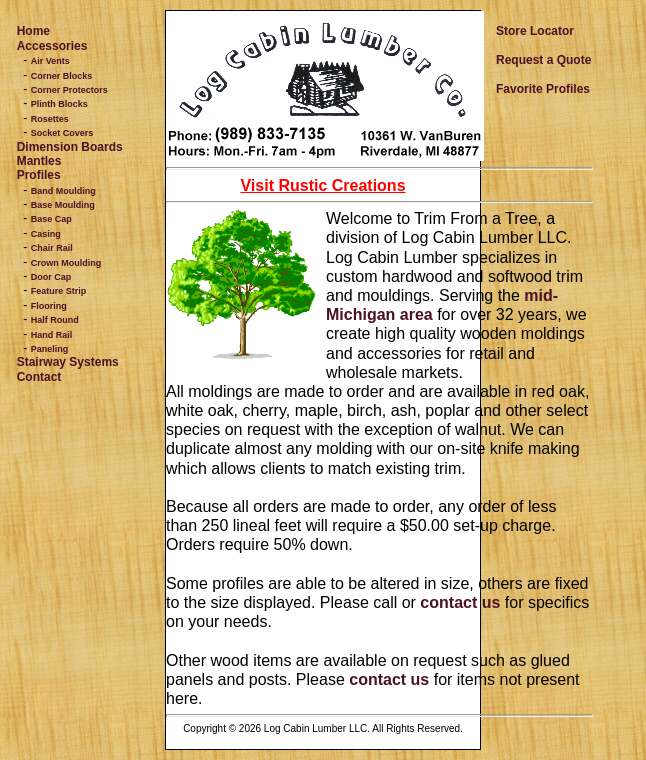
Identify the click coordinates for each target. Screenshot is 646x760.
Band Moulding (63, 191)
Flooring (49, 306)
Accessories (52, 46)
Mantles (39, 161)
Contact (39, 377)
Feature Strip (59, 291)
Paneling (50, 349)
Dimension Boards (70, 147)
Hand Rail (52, 335)
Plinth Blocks (59, 104)
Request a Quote (543, 60)
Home (33, 31)
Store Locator (535, 31)
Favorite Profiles (543, 89)
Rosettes (50, 119)
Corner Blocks (62, 76)
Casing (46, 234)
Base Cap (51, 219)
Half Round (55, 320)
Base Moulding (63, 205)
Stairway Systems (68, 362)
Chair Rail (52, 248)
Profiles (39, 175)
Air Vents (50, 61)
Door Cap (51, 277)
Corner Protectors (69, 90)
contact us (460, 602)
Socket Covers (62, 133)
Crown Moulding (66, 263)
